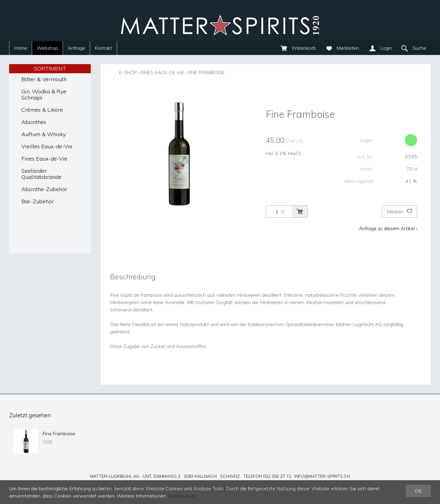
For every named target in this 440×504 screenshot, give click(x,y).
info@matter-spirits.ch (322, 476)
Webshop (47, 48)
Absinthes (34, 122)
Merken (400, 212)
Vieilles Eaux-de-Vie (47, 146)
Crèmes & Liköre (42, 110)
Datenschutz (182, 496)
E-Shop (129, 72)
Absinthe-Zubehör (44, 189)
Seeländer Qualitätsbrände (41, 174)
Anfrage (76, 48)
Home (21, 48)
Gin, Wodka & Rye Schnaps (44, 94)
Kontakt (103, 48)
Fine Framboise (212, 72)
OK (418, 491)
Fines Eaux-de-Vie (44, 159)
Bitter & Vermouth (44, 79)
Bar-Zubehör (38, 201)
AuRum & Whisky (44, 134)
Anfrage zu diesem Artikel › (388, 228)
